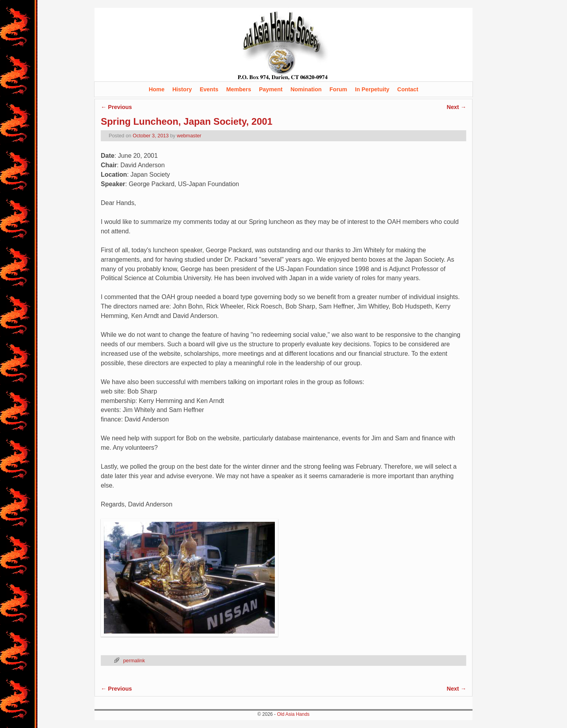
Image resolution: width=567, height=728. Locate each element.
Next (457, 107)
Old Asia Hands (293, 714)
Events (209, 89)
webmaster (189, 136)
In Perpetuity (372, 89)
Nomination (306, 89)
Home (157, 89)
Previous (116, 107)
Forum (338, 89)
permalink (134, 661)
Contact (408, 89)
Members (238, 89)
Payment (271, 89)
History (182, 89)
